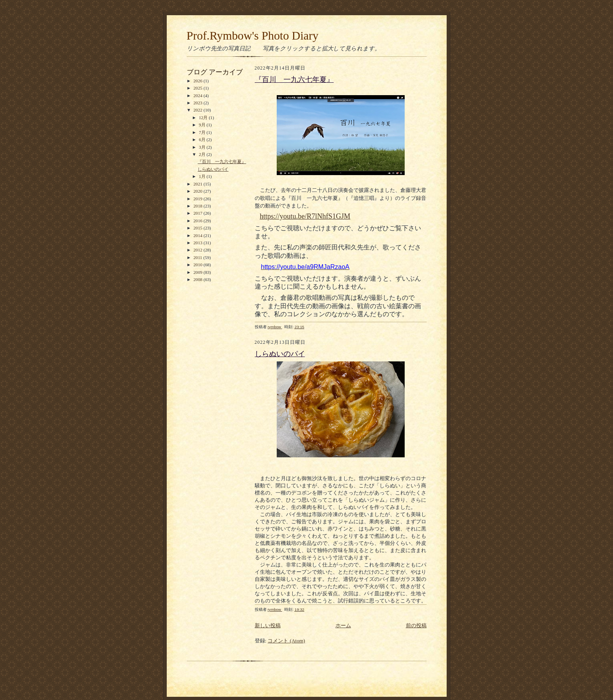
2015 (199, 228)
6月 (203, 140)
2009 (199, 272)
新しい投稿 (268, 625)
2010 (199, 265)
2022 (199, 110)
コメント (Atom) (286, 641)
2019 (199, 199)
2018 (199, 206)
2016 (199, 221)
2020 (199, 191)
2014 (199, 235)
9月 (203, 125)
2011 (199, 257)
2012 (199, 250)
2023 (199, 103)
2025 (199, 88)
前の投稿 (416, 625)
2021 (199, 184)
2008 (199, 279)
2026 (199, 81)
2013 (199, 243)
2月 (203, 154)
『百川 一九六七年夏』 (222, 162)
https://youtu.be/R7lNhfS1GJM (305, 216)
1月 (203, 176)
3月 (203, 147)
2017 (199, 213)
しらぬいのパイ (213, 169)
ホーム (343, 625)
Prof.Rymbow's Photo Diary (253, 36)
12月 (204, 118)
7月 (203, 132)
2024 (199, 96)
